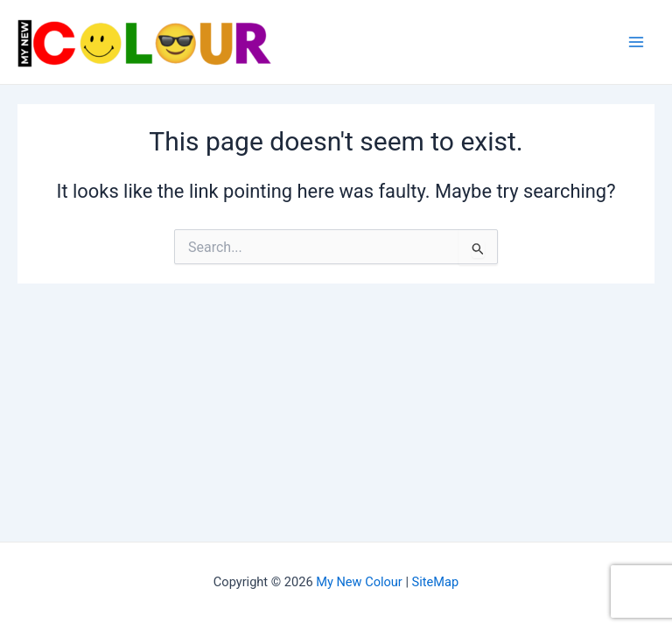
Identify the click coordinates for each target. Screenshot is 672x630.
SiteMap (436, 582)
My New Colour (359, 582)
